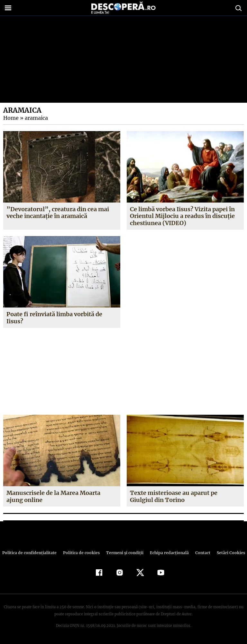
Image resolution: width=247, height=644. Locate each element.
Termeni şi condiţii (124, 553)
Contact (200, 553)
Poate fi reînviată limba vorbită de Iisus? (55, 318)
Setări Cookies (227, 553)
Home (11, 118)
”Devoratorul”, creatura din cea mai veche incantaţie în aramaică (57, 213)
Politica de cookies (82, 553)
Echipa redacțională (167, 553)
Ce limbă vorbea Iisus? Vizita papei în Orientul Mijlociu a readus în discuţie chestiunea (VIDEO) (182, 216)
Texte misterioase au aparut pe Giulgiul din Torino (174, 496)
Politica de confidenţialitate (32, 553)
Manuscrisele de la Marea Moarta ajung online (53, 496)
